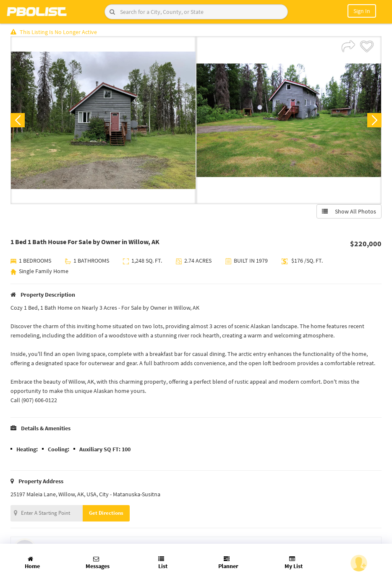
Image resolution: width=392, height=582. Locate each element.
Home (32, 563)
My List (294, 563)
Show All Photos (349, 211)
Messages (98, 563)
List (163, 563)
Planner (228, 563)
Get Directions (106, 513)
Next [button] (374, 120)
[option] (103, 120)
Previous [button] (18, 120)
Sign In (362, 11)
